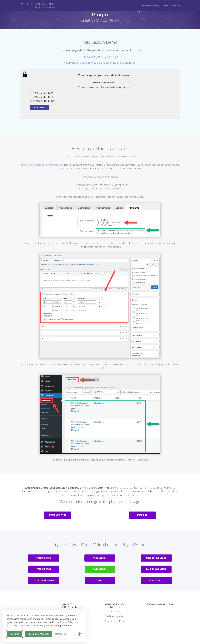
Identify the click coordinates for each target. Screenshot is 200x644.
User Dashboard (140, 460)
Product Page (58, 515)
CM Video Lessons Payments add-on (44, 165)
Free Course (44, 558)
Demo (166, 6)
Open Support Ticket (115, 621)
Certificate (156, 580)
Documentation (112, 611)
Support (142, 515)
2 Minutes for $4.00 (42, 93)
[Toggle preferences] (61, 634)
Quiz (100, 580)
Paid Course (44, 569)
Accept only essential (38, 634)
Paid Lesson (100, 569)
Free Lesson (100, 558)
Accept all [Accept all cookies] (15, 634)
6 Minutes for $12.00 (42, 101)
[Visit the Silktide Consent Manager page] (79, 634)
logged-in (85, 63)
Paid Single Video (156, 569)
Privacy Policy (67, 622)
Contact (176, 6)
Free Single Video (156, 558)
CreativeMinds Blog (162, 605)
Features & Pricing (150, 6)
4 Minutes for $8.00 (42, 97)
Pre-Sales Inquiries (114, 616)
